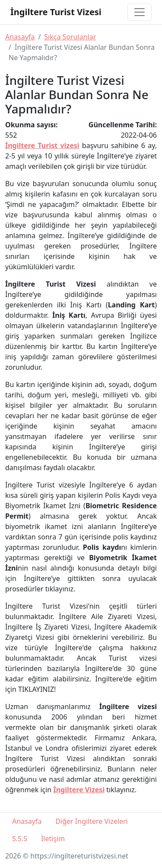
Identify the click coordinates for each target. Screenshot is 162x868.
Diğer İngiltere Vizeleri (91, 821)
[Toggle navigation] (140, 12)
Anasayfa (20, 37)
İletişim (53, 839)
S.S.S (20, 839)
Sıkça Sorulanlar (70, 37)
